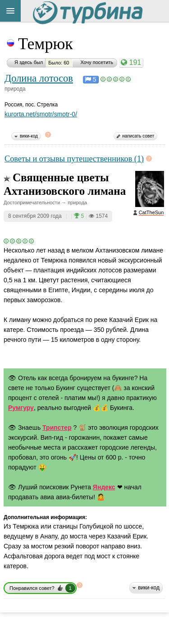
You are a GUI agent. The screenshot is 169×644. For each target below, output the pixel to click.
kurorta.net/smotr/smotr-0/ (41, 114)
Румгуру (21, 408)
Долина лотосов (39, 78)
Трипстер (57, 428)
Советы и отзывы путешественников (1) (74, 159)
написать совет (138, 136)
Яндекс (104, 487)
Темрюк (46, 44)
